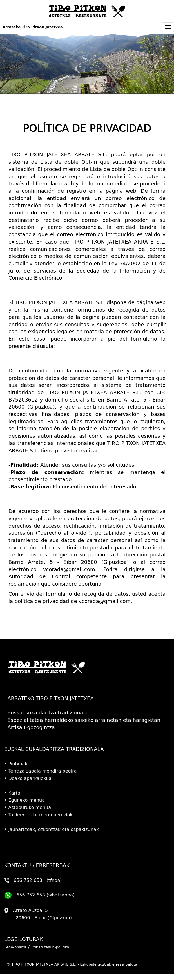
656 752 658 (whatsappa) (39, 895)
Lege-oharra (15, 947)
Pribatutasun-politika (50, 947)
